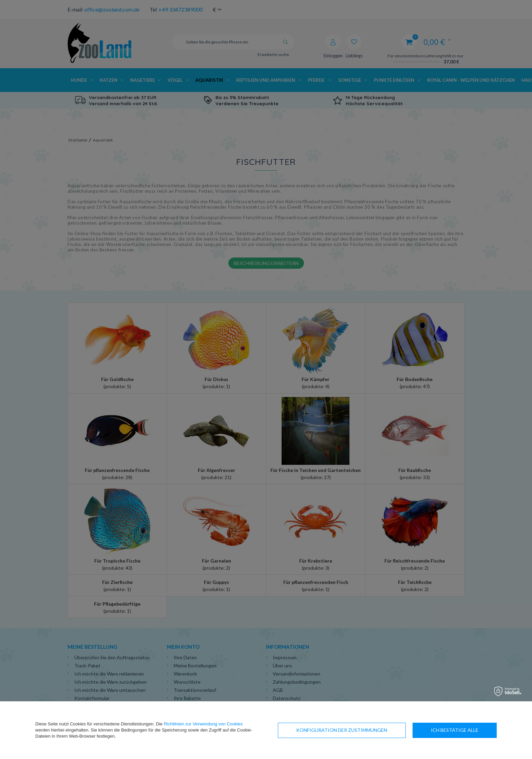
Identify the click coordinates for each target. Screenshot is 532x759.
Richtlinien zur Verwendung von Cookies (203, 724)
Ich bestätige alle (455, 730)
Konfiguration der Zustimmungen (342, 730)
